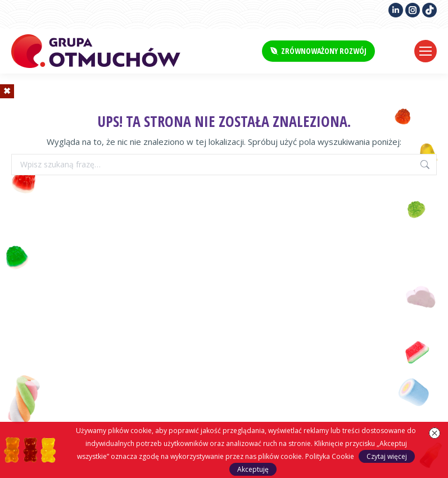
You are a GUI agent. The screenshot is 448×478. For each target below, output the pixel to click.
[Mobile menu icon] (426, 51)
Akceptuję (253, 469)
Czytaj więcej (387, 456)
